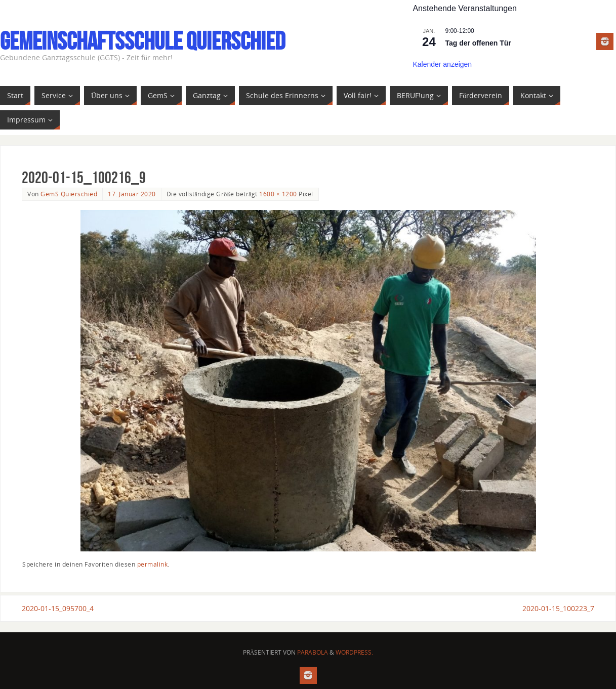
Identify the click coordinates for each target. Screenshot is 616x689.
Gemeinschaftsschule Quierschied (142, 41)
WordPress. (354, 652)
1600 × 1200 (278, 194)
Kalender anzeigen (442, 64)
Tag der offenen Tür (478, 43)
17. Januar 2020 (132, 194)
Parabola (313, 652)
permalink (153, 564)
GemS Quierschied (69, 194)
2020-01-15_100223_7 (558, 608)
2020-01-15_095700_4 (58, 608)
